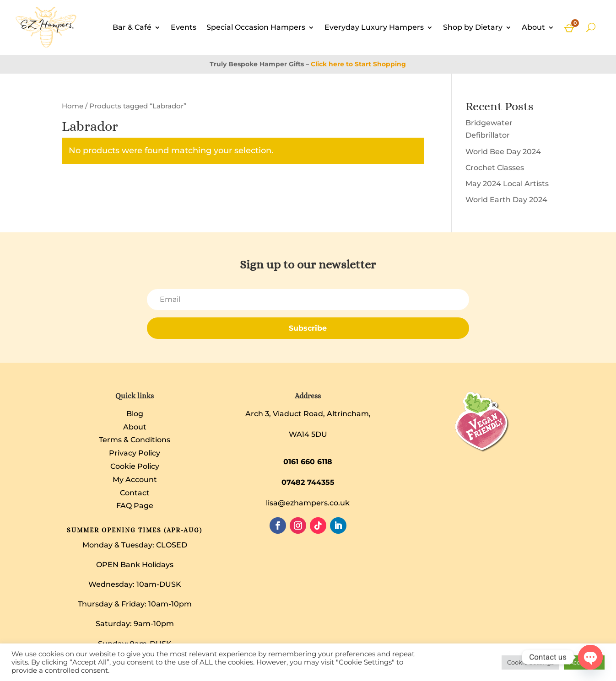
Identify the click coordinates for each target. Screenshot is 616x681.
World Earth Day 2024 (506, 200)
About (533, 27)
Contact (135, 493)
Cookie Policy (135, 466)
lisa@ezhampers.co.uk (308, 503)
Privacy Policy (135, 453)
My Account (135, 480)
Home (73, 106)
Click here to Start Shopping (358, 64)
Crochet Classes (495, 168)
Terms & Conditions (135, 440)
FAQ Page (135, 506)
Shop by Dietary (473, 27)
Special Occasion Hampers (256, 27)
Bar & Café (132, 27)
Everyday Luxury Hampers (374, 27)
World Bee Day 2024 (503, 152)
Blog (135, 414)
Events (184, 27)
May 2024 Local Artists (507, 184)
